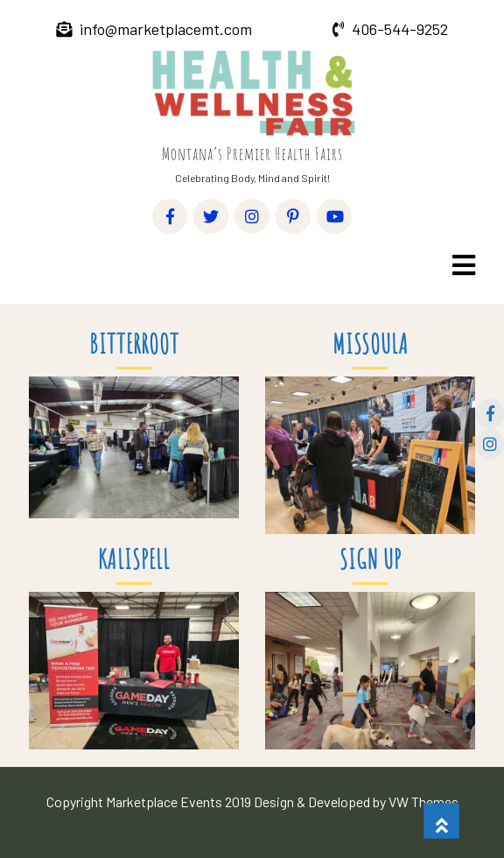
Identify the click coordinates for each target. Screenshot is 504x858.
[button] (462, 265)
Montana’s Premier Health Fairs (252, 154)
